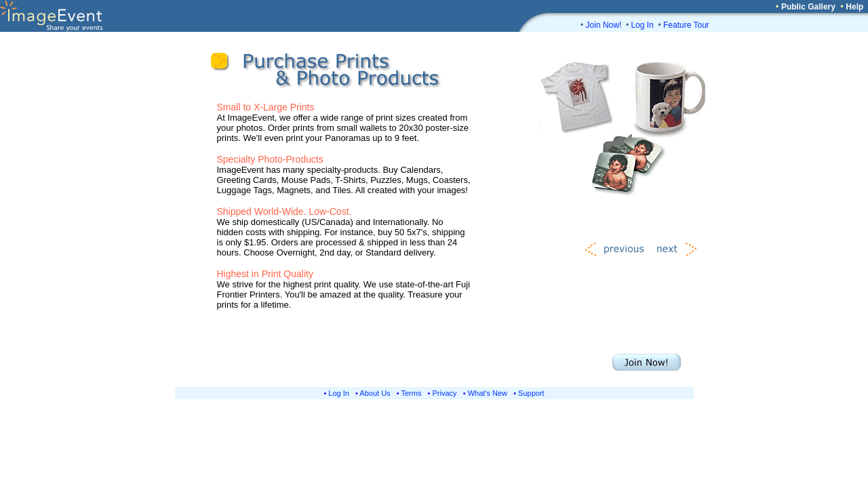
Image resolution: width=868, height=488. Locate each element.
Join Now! (604, 25)
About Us (375, 393)
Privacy (445, 393)
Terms (412, 393)
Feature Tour (686, 25)
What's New (488, 393)
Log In (642, 25)
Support (531, 393)
